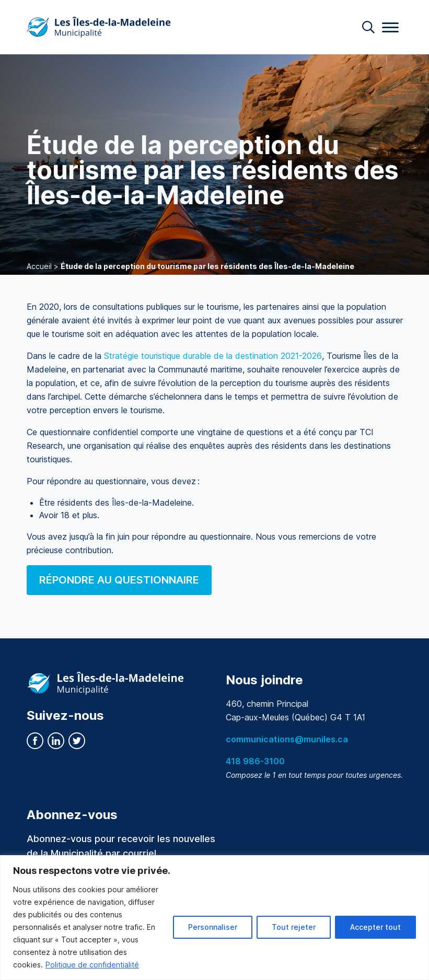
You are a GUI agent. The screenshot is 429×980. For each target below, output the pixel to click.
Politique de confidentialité (92, 965)
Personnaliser (213, 927)
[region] (214, 918)
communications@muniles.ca (287, 739)
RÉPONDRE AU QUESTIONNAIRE (119, 580)
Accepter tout (375, 927)
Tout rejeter (294, 927)
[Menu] (390, 27)
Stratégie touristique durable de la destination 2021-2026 (213, 356)
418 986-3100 (255, 761)
